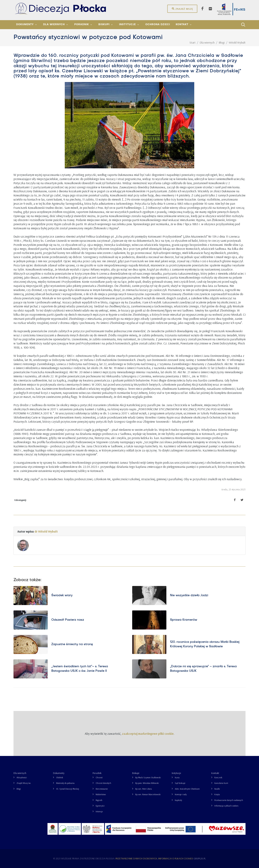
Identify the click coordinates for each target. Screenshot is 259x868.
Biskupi (136, 773)
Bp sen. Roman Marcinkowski (148, 794)
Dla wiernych (20, 773)
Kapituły (178, 800)
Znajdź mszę (182, 9)
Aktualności (22, 777)
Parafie (217, 789)
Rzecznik (218, 777)
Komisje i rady (181, 794)
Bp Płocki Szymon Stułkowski (148, 777)
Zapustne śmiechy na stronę (72, 644)
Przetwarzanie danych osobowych (229, 800)
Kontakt (215, 773)
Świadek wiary (62, 596)
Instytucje (176, 773)
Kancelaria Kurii (221, 783)
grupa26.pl (200, 858)
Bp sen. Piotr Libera (144, 789)
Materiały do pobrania (65, 783)
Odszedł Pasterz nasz (68, 620)
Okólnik (60, 777)
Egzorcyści (100, 806)
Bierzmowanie (102, 789)
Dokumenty (59, 773)
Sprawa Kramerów (184, 620)
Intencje (99, 811)
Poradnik (97, 773)
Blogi (19, 789)
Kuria (177, 777)
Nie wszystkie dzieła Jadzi (189, 596)
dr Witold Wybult (46, 531)
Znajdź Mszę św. (24, 783)
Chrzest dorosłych (103, 783)
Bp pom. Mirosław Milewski (147, 783)
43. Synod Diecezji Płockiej (68, 789)
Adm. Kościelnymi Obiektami (187, 789)
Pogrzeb (99, 800)
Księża (217, 794)
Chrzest (99, 777)
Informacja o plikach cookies (226, 806)
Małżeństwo (101, 794)
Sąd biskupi (180, 783)
